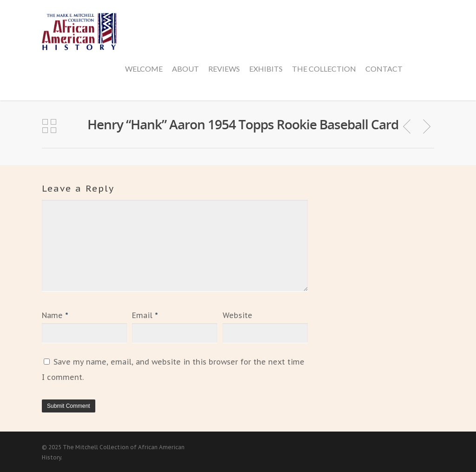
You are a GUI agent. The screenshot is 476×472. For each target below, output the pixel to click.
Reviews (224, 69)
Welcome (144, 69)
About (185, 69)
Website (238, 315)
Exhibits (266, 69)
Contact (384, 69)
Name (55, 315)
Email (145, 315)
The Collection (324, 69)
